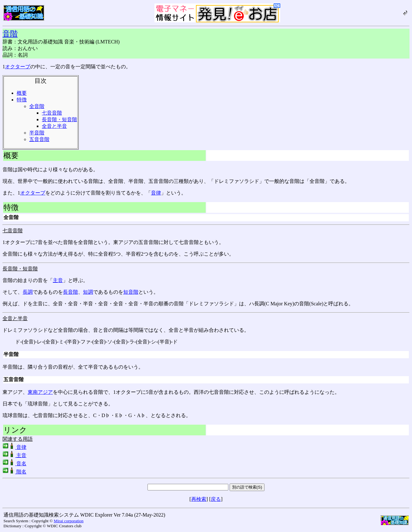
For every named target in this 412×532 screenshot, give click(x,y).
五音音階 (39, 139)
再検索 (199, 499)
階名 (14, 472)
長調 (28, 292)
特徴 (22, 100)
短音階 (131, 292)
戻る (216, 499)
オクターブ (18, 67)
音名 (14, 464)
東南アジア (40, 392)
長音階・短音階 (59, 119)
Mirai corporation (69, 521)
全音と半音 (54, 126)
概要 (22, 93)
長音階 (70, 292)
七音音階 (52, 113)
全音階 (37, 106)
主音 (58, 280)
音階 (10, 34)
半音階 (37, 133)
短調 (88, 292)
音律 (156, 193)
